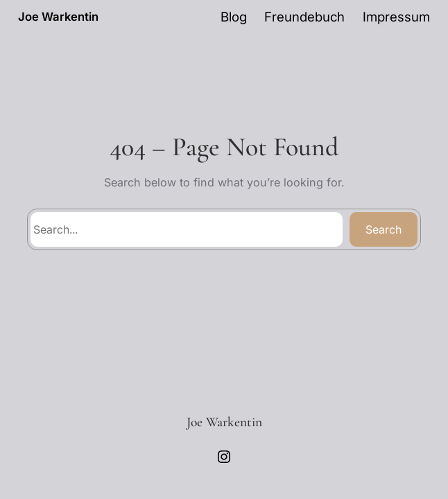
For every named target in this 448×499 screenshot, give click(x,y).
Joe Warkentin (58, 17)
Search (384, 229)
